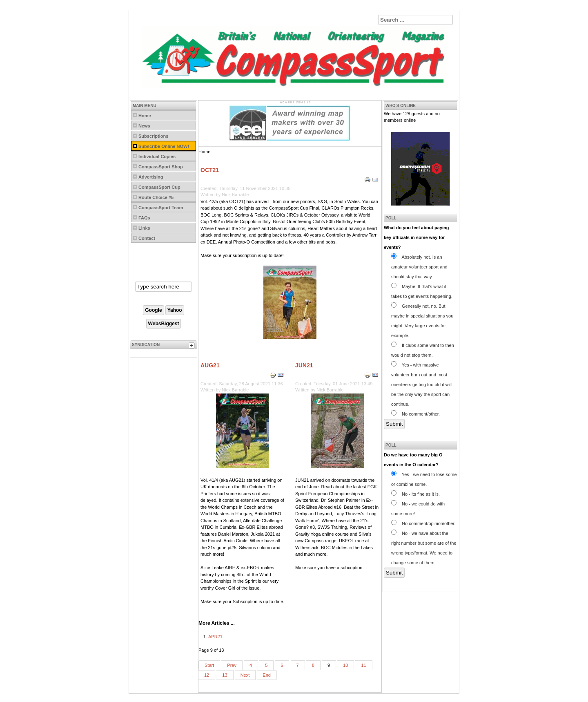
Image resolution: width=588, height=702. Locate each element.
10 (345, 665)
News (144, 126)
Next (245, 675)
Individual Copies (157, 156)
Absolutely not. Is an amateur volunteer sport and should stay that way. (419, 267)
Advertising (151, 177)
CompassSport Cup (159, 187)
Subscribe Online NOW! (164, 146)
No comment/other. (415, 414)
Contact (147, 238)
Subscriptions (153, 136)
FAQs (144, 218)
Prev (232, 665)
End (267, 675)
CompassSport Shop (161, 167)
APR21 (215, 637)
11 (363, 665)
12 (207, 675)
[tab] (193, 347)
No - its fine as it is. (415, 494)
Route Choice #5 (156, 197)
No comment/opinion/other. (423, 523)
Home (145, 116)
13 (225, 675)
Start (209, 665)
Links (144, 228)
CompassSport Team (161, 208)
